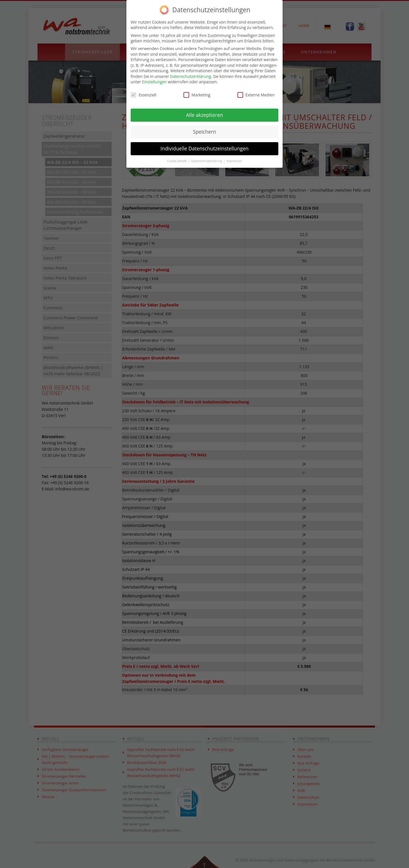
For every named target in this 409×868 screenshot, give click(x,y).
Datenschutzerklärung (191, 76)
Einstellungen (154, 82)
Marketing (197, 95)
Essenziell (144, 95)
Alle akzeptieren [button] (204, 115)
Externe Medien (256, 95)
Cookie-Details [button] (177, 161)
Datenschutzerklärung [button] (207, 161)
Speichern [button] (204, 132)
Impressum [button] (234, 161)
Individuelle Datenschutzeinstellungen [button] (204, 148)
